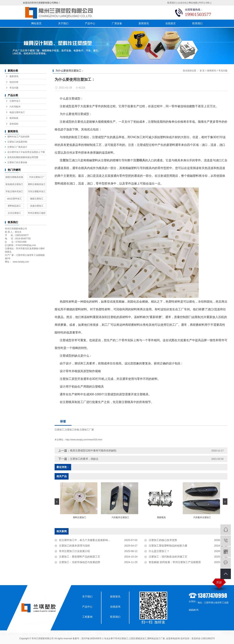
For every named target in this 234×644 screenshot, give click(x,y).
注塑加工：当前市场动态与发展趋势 (80, 562)
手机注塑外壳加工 (14, 191)
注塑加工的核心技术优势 (163, 540)
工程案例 (87, 617)
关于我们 (63, 23)
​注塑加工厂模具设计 (17, 147)
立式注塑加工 (14, 213)
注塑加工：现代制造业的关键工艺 (168, 557)
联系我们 (172, 3)
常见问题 (14, 88)
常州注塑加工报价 (37, 213)
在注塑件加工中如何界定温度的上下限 (26, 152)
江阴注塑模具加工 (138, 638)
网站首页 (36, 23)
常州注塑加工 (122, 638)
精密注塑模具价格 (14, 177)
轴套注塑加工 (37, 199)
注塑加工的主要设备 (17, 162)
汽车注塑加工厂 (37, 177)
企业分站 (182, 3)
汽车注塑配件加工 (37, 191)
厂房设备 (117, 23)
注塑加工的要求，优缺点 (84, 459)
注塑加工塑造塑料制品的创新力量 (168, 546)
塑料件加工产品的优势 (18, 137)
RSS (201, 3)
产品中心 (90, 23)
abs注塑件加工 (14, 199)
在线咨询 (115, 607)
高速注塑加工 (37, 206)
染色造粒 (14, 124)
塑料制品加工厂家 (156, 638)
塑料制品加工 (14, 206)
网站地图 (193, 3)
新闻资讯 (144, 23)
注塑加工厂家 (87, 430)
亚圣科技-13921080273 (203, 638)
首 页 (202, 71)
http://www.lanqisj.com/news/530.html (84, 440)
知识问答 (14, 82)
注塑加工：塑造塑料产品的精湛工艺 (80, 557)
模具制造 (14, 118)
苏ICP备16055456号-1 (92, 638)
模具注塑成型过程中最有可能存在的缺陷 (93, 450)
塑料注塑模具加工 (37, 184)
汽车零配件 (15, 107)
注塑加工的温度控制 (17, 142)
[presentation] (57, 502)
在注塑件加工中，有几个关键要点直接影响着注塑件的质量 (92, 540)
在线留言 (171, 23)
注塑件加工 (15, 101)
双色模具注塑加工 (14, 184)
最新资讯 (14, 76)
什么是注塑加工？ (159, 551)
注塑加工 (59, 430)
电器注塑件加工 (17, 112)
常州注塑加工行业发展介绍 (74, 551)
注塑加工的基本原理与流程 (74, 546)
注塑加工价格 (72, 430)
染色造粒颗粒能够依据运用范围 (23, 157)
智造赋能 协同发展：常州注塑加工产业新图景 (175, 562)
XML (208, 3)
